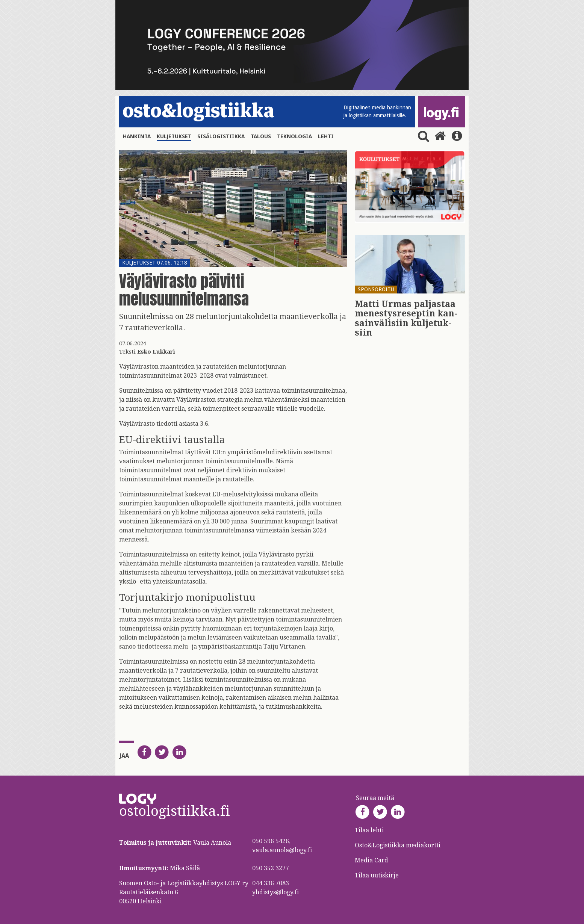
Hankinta (137, 136)
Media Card (372, 860)
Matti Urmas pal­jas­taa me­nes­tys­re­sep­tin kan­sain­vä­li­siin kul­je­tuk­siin (406, 318)
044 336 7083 (271, 883)
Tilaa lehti (369, 830)
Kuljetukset (174, 136)
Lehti (326, 136)
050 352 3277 (271, 868)
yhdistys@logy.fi (275, 892)
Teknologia (294, 136)
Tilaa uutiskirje (377, 875)
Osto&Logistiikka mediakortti (398, 845)
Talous (261, 136)
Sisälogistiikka (221, 136)
